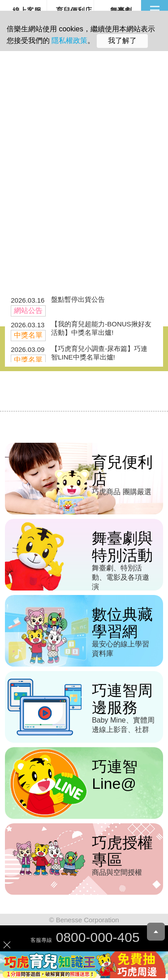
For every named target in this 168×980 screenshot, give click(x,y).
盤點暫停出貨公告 (78, 299)
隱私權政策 (69, 41)
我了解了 (122, 41)
